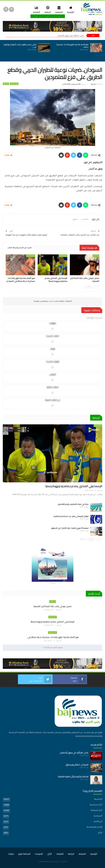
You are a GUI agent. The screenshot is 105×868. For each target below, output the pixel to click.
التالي (88, 287)
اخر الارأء (96, 256)
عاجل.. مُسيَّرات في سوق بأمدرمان (71, 36)
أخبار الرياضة (63, 256)
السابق (95, 287)
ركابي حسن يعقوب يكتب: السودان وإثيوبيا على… (20, 46)
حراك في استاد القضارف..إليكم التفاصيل (73, 504)
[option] (52, 49)
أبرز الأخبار (98, 822)
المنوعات (39, 854)
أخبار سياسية (14, 84)
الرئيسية (70, 10)
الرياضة (47, 10)
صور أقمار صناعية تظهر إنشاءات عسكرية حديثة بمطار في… (52, 637)
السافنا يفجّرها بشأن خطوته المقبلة (73, 777)
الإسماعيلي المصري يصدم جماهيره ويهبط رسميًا (74, 486)
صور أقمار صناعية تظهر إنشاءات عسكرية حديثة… (72, 46)
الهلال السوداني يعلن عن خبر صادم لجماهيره (71, 516)
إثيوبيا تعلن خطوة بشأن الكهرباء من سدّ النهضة (26, 235)
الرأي (100, 833)
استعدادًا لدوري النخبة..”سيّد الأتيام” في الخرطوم (70, 528)
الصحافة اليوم (24, 854)
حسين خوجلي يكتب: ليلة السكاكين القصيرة (52, 606)
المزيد (36, 10)
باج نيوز (57, 862)
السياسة (58, 10)
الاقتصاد (60, 854)
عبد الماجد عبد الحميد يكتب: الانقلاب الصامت (80, 235)
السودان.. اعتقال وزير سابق (77, 765)
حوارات (11, 854)
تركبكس (51, 301)
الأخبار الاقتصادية (94, 827)
